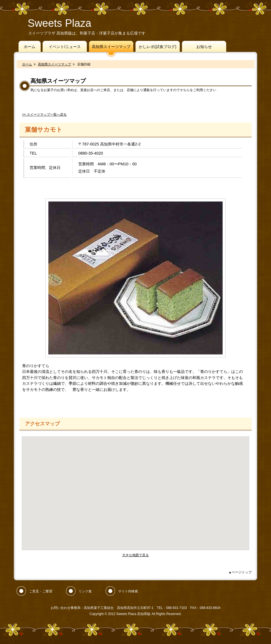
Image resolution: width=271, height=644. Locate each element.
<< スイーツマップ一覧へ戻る (44, 115)
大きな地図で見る (135, 555)
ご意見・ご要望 (41, 591)
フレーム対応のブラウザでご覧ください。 (135, 493)
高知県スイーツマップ (54, 64)
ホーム (27, 64)
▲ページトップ (240, 572)
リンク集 (85, 591)
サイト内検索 (128, 591)
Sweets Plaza (59, 23)
